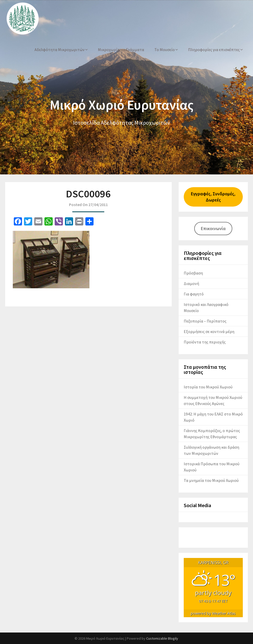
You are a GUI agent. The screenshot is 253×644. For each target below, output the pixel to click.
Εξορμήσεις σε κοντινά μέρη (209, 331)
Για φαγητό (194, 294)
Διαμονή (191, 283)
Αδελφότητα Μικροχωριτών (60, 50)
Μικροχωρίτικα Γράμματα (121, 50)
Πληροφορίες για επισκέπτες (214, 50)
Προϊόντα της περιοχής (205, 342)
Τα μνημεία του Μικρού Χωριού (211, 480)
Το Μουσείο (165, 50)
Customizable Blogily (162, 638)
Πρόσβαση (193, 273)
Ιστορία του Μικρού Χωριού (208, 387)
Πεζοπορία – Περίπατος (205, 321)
